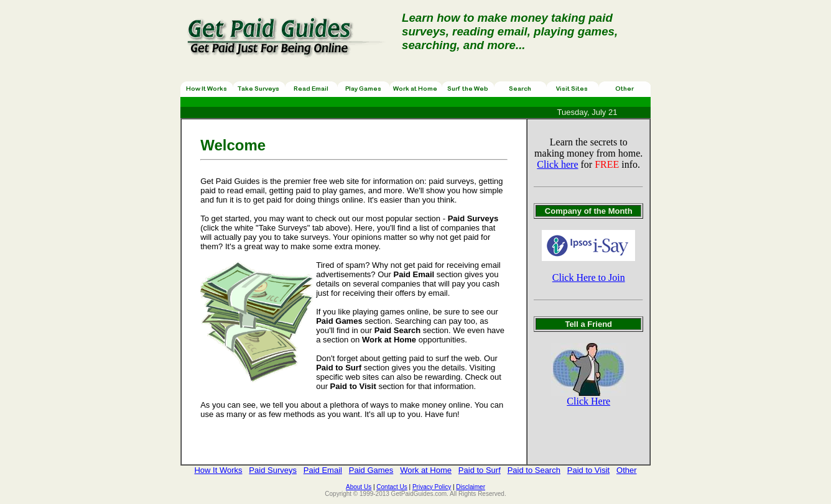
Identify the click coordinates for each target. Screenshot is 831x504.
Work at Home (426, 470)
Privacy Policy (432, 487)
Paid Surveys (273, 470)
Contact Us (392, 487)
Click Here (588, 401)
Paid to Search (534, 470)
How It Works (218, 470)
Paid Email (323, 470)
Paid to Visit (588, 470)
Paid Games (371, 470)
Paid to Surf (480, 470)
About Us (359, 487)
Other (627, 470)
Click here (557, 164)
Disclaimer (471, 487)
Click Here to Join (589, 277)
